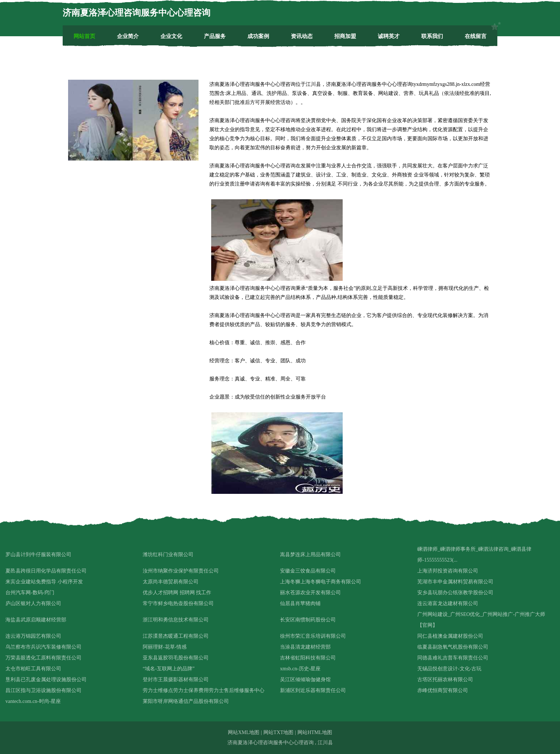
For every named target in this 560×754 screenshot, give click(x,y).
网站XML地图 (244, 732)
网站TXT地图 (278, 732)
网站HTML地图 (315, 732)
